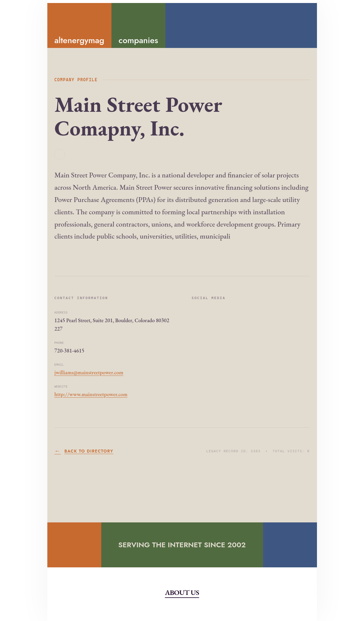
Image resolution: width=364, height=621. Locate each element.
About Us (182, 592)
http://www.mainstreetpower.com (91, 394)
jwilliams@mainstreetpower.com (89, 372)
